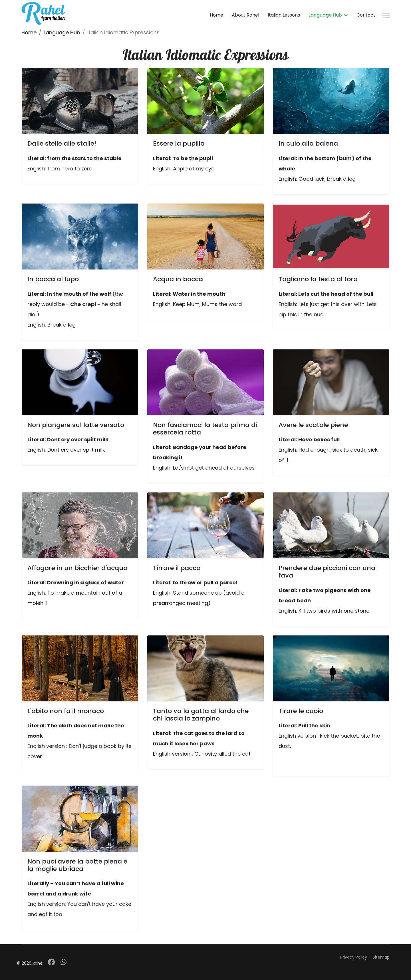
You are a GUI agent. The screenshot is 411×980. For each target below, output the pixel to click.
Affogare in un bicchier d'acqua (77, 568)
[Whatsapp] (64, 962)
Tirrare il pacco (177, 568)
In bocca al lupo (53, 279)
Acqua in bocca (178, 279)
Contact (366, 15)
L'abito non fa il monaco (66, 711)
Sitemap (381, 957)
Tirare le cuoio (301, 711)
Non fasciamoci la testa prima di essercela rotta (205, 429)
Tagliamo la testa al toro (318, 279)
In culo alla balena (308, 143)
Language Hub (325, 15)
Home (216, 15)
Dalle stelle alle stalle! (62, 143)
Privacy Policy (354, 957)
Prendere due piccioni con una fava (327, 572)
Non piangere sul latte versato (76, 425)
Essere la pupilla (179, 143)
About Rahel (245, 15)
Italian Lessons (284, 15)
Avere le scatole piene (313, 425)
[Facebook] (51, 962)
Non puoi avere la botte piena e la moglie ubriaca (77, 865)
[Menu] (386, 15)
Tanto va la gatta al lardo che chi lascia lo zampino (201, 715)
